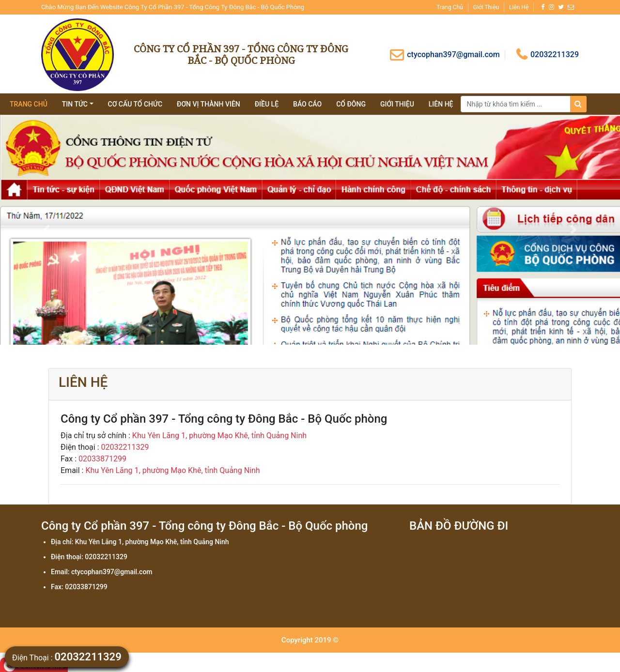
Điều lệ (267, 104)
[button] (46, 230)
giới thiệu (397, 104)
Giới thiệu (486, 7)
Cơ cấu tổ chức (135, 104)
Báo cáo (307, 104)
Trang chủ (449, 7)
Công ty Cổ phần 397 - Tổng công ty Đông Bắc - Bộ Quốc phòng (241, 54)
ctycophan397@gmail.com (445, 54)
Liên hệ (519, 7)
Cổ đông (351, 104)
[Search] (524, 104)
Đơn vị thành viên (209, 104)
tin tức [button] (75, 104)
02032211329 (548, 54)
